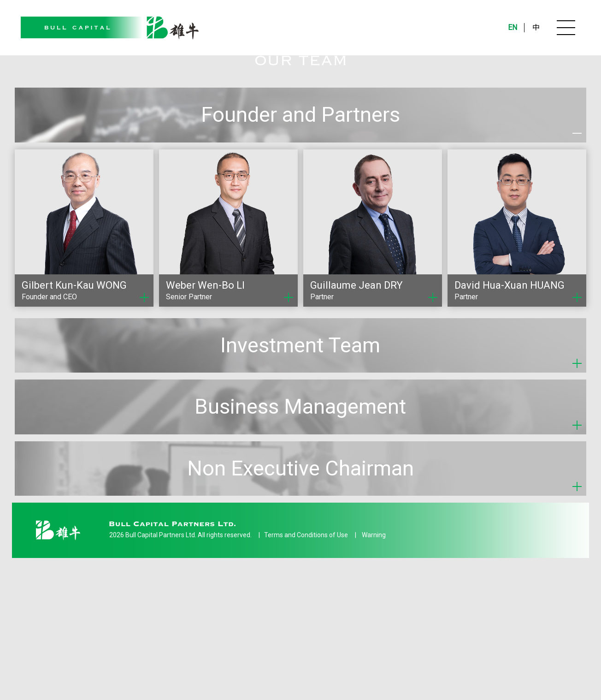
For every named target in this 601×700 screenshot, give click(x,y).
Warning (374, 645)
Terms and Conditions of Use (306, 645)
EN (513, 27)
